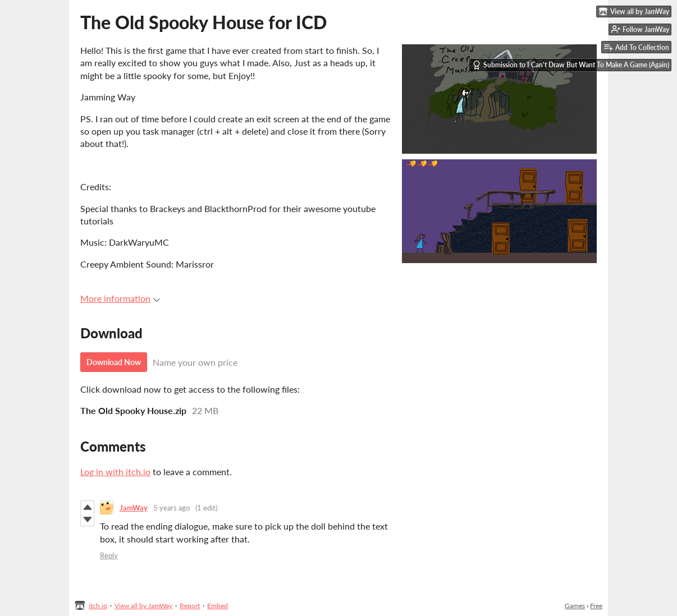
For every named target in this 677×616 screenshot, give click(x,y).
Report (190, 606)
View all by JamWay (143, 606)
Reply (109, 555)
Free (596, 606)
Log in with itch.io (115, 472)
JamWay (134, 508)
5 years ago (171, 508)
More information (120, 298)
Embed (218, 606)
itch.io (98, 606)
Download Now (114, 362)
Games (575, 606)
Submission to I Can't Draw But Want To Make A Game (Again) (571, 65)
